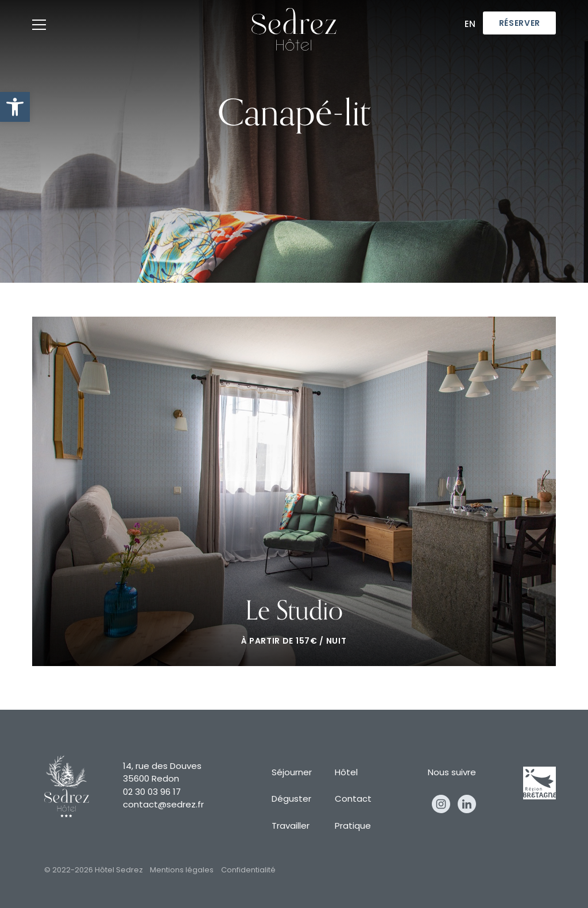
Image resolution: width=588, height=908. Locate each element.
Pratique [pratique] (353, 827)
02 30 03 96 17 (152, 793)
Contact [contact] (353, 800)
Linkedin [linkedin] (467, 804)
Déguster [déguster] (291, 800)
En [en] (470, 25)
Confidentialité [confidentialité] (248, 870)
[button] (15, 107)
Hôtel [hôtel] (346, 773)
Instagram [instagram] (441, 804)
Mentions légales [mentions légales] (182, 870)
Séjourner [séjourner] (292, 773)
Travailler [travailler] (291, 827)
